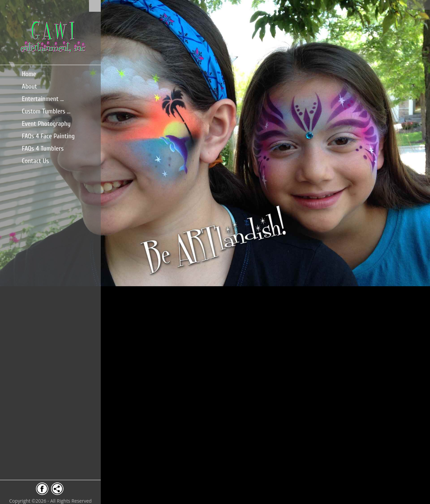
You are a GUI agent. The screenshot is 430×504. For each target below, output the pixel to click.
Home (29, 74)
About (29, 86)
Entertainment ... (43, 99)
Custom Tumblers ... (46, 111)
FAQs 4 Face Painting (48, 136)
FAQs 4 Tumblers (43, 148)
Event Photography (46, 124)
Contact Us (35, 161)
